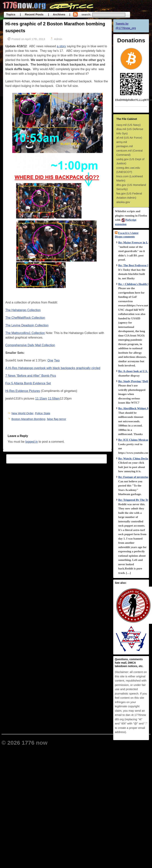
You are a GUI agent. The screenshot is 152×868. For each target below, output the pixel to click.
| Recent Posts (32, 14)
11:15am (41, 399)
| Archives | (59, 14)
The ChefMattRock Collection (25, 318)
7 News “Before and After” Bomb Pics (31, 376)
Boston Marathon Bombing (28, 419)
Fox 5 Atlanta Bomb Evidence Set (28, 383)
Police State (43, 413)
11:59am (54, 399)
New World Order (22, 413)
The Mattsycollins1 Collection (25, 333)
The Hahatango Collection (23, 310)
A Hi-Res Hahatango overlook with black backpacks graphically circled (53, 368)
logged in (32, 442)
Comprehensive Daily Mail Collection (30, 345)
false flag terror (57, 419)
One (50, 360)
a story (61, 46)
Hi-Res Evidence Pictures (23, 391)
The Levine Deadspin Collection (27, 325)
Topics (11, 14)
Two (57, 360)
